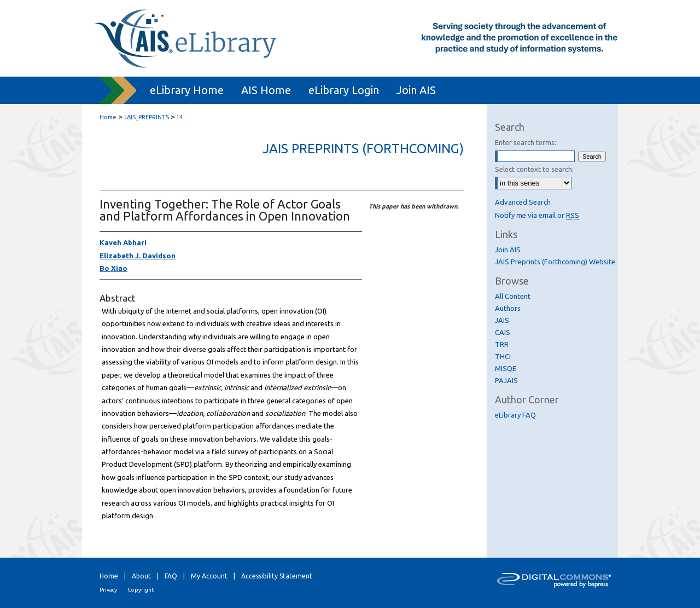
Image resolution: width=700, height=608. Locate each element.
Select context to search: (534, 169)
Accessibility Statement (277, 576)
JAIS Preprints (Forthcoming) (363, 149)
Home (108, 117)
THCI (503, 356)
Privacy (108, 590)
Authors (508, 308)
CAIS (503, 332)
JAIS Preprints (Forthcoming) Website (555, 262)
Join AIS (508, 250)
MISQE (506, 368)
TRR (502, 344)
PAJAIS (506, 380)
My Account (209, 576)
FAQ (171, 576)
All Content (513, 296)
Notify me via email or (537, 215)
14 (179, 117)
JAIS (502, 320)
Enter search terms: (526, 142)
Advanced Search (523, 202)
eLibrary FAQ (515, 415)
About (141, 576)
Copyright (141, 590)
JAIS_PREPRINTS (146, 117)
